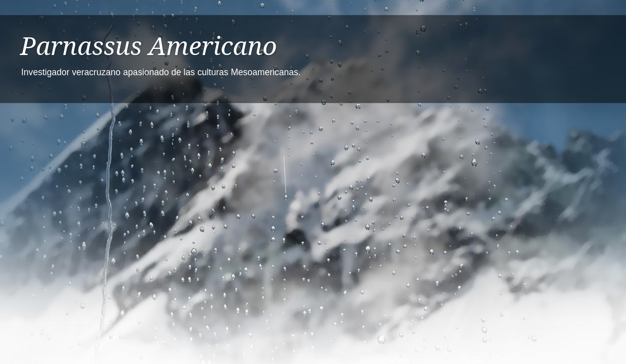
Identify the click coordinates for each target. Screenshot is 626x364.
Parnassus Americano (149, 46)
